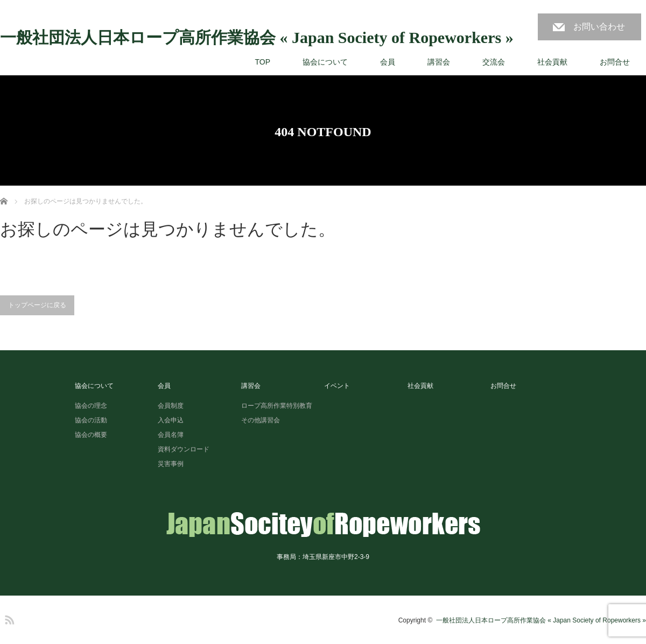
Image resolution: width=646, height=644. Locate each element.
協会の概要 (91, 435)
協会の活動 (91, 420)
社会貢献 (552, 62)
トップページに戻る (37, 305)
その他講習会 (261, 420)
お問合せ (615, 62)
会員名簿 (171, 435)
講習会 (439, 62)
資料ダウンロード (184, 449)
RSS (8, 618)
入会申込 (171, 420)
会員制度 (171, 406)
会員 (388, 62)
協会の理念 (91, 406)
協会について (325, 62)
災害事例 (171, 464)
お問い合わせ (599, 27)
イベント (337, 386)
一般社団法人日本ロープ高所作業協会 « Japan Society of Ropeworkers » (257, 38)
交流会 (494, 62)
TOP (262, 62)
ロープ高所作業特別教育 (277, 406)
